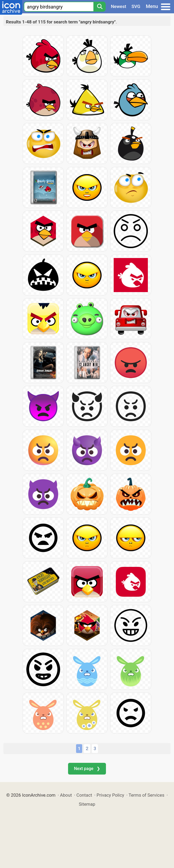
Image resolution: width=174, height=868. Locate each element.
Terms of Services (147, 795)
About (66, 795)
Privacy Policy (110, 795)
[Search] (100, 7)
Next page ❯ (87, 769)
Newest (119, 6)
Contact (84, 795)
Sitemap (87, 804)
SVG (136, 6)
